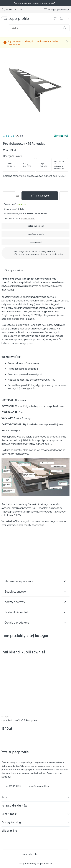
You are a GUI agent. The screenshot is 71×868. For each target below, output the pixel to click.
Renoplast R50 (28, 328)
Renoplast (6, 716)
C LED (17, 515)
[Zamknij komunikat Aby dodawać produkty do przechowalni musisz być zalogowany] (67, 41)
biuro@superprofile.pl (57, 10)
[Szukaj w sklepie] (40, 28)
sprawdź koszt (28, 218)
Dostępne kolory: (13, 156)
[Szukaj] (65, 28)
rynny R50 (50, 380)
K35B (5, 339)
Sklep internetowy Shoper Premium (35, 863)
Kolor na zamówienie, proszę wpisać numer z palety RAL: (34, 176)
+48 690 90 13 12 (12, 10)
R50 (55, 512)
